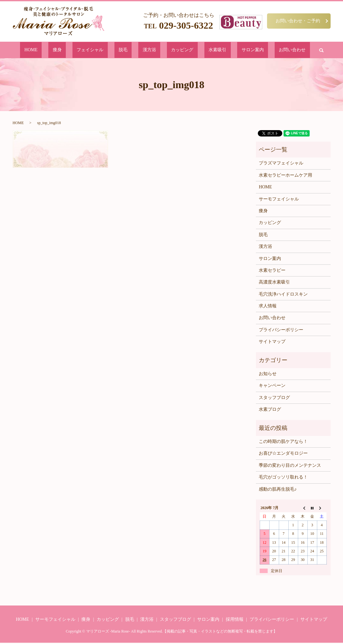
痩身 (87, 50)
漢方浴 (151, 50)
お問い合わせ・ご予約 (298, 21)
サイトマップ (272, 343)
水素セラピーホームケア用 (285, 176)
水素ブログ (270, 411)
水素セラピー (272, 272)
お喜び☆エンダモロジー (283, 455)
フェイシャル (110, 50)
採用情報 (235, 621)
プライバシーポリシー (281, 331)
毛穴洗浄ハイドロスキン (283, 295)
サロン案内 (224, 50)
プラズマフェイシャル (281, 164)
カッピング (174, 50)
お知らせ (268, 375)
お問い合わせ (253, 50)
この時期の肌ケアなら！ (283, 443)
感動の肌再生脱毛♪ (278, 490)
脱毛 (134, 50)
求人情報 (268, 307)
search (277, 51)
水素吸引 (199, 50)
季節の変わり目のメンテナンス (290, 467)
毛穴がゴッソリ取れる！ (283, 478)
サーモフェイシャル (279, 200)
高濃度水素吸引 (274, 283)
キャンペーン (272, 387)
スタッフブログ (274, 399)
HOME (71, 50)
